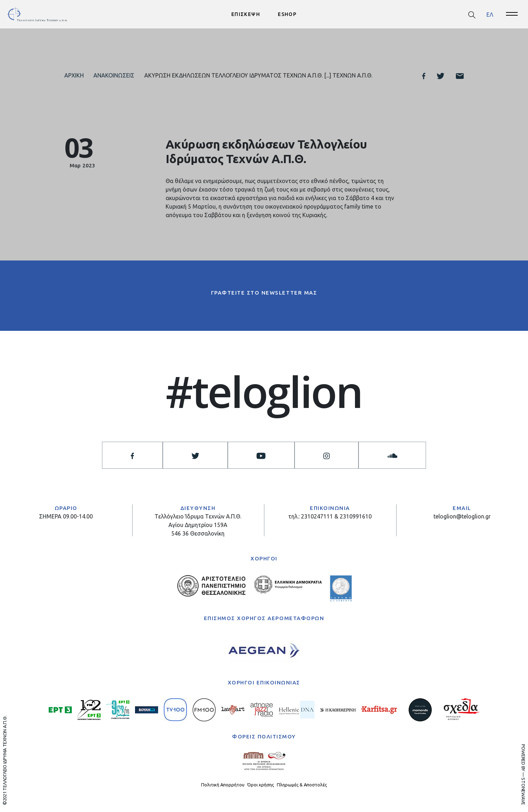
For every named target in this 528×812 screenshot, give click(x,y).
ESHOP (287, 14)
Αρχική (74, 75)
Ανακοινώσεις (114, 75)
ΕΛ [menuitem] (490, 14)
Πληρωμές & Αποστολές (302, 785)
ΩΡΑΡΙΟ (66, 508)
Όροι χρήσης (261, 785)
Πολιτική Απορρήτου (223, 785)
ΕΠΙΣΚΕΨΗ (246, 14)
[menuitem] (490, 14)
